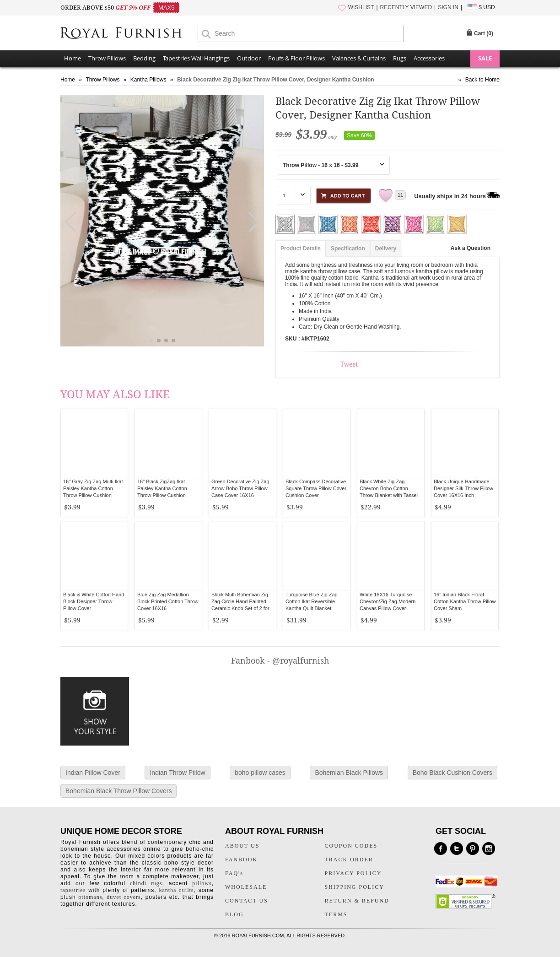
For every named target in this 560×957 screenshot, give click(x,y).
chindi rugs (146, 883)
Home (73, 58)
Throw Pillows (107, 58)
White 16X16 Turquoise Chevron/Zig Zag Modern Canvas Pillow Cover (388, 601)
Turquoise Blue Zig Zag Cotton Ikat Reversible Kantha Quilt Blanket (312, 601)
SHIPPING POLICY (355, 887)
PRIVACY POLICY (353, 873)
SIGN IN (448, 7)
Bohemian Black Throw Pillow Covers (118, 791)
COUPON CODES (351, 846)
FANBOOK (241, 860)
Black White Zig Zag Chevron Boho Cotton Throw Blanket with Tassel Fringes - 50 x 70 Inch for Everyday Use (389, 495)
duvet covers (124, 897)
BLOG (234, 914)
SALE (485, 58)
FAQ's (234, 873)
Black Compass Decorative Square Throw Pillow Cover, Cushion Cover (317, 488)
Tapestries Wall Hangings (196, 58)
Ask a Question (471, 248)
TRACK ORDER (349, 860)
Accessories (429, 58)
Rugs (400, 58)
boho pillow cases (260, 773)
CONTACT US (247, 901)
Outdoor (249, 58)
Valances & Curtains (359, 58)
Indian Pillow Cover (93, 773)
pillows (202, 883)
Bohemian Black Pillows (349, 773)
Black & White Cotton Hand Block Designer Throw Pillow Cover (94, 601)
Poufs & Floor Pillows (296, 58)
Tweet (349, 364)
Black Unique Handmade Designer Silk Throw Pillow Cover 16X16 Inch (463, 488)
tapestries (73, 890)
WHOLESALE (246, 887)
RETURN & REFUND (357, 901)
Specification (348, 249)
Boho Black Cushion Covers (452, 773)
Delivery (386, 249)
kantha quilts (176, 890)
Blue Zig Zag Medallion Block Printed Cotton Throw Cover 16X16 (168, 601)
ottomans (90, 897)
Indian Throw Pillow (177, 773)
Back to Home (482, 80)
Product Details (301, 249)
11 (400, 195)
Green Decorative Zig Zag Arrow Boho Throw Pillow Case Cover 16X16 (240, 488)
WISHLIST (361, 7)
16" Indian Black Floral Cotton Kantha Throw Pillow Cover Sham (465, 601)
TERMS (336, 914)
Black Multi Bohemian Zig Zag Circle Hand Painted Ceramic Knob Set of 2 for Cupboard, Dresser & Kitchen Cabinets (240, 608)
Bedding (144, 58)
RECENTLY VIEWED (406, 7)
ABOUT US (242, 846)
